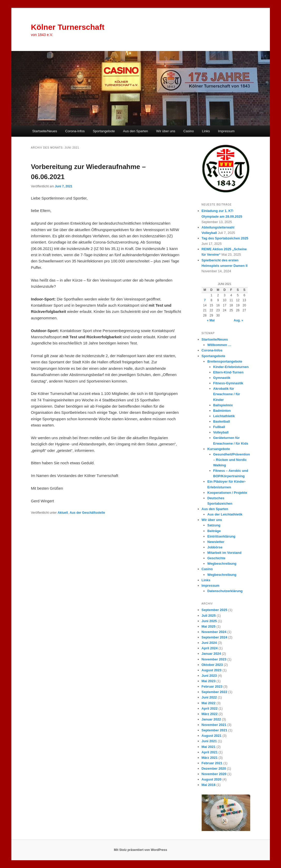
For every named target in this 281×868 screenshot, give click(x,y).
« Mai (211, 320)
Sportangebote (104, 131)
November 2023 (214, 659)
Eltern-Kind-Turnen (228, 372)
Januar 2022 (211, 719)
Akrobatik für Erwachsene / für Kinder (227, 394)
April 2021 (210, 752)
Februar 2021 (212, 763)
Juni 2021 (209, 741)
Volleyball (221, 432)
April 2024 (210, 648)
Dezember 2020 (214, 768)
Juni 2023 (209, 676)
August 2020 (212, 779)
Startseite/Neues (45, 131)
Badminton (222, 411)
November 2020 (214, 774)
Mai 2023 (209, 681)
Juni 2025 (209, 621)
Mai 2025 (209, 626)
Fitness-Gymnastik (228, 383)
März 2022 (210, 714)
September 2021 (215, 730)
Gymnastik (222, 378)
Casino (188, 131)
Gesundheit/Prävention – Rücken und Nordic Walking (232, 460)
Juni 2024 (209, 643)
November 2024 (214, 632)
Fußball (219, 427)
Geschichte (216, 558)
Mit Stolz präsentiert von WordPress (141, 850)
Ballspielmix (223, 405)
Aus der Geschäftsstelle (87, 513)
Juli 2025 (209, 616)
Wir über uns (166, 131)
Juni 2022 (209, 697)
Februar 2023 (212, 686)
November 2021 (214, 725)
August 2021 (212, 736)
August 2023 (212, 670)
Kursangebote (219, 449)
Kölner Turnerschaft (68, 27)
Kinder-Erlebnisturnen (231, 367)
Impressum (226, 131)
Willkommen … (219, 345)
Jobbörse (215, 547)
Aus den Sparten (136, 131)
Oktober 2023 (212, 665)
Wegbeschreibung (222, 564)
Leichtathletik (224, 416)
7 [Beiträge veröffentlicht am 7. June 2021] (205, 300)
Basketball (222, 421)
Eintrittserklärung (221, 536)
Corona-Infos (75, 131)
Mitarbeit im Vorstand (224, 553)
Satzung (214, 525)
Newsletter (216, 542)
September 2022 (215, 692)
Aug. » (238, 320)
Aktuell (63, 513)
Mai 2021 (209, 747)
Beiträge (214, 531)
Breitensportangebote (225, 361)
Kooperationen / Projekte (227, 493)
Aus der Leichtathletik (225, 514)
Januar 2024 (211, 654)
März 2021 (210, 758)
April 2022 (210, 708)
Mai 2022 (209, 703)
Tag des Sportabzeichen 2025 (225, 238)
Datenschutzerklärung (225, 591)
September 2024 (215, 637)
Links (206, 131)
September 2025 (215, 610)
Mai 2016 (209, 785)
